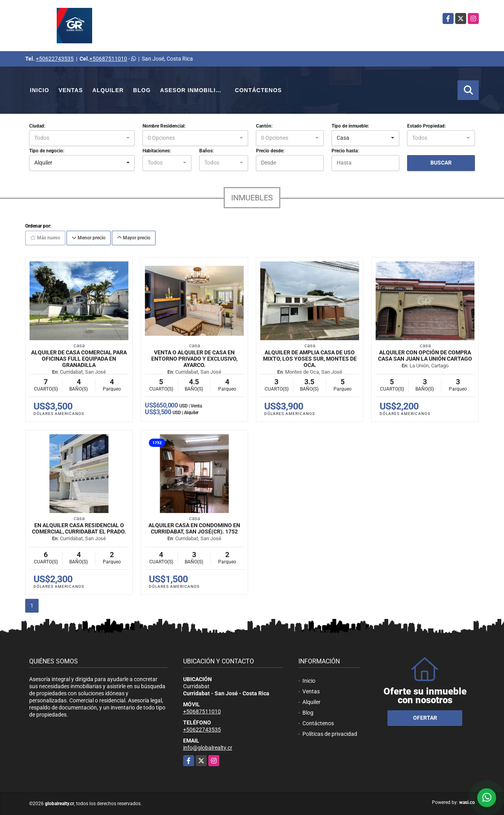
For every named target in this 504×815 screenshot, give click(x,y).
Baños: (207, 151)
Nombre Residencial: (164, 126)
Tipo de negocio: (47, 151)
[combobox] (82, 138)
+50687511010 (108, 59)
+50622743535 (55, 59)
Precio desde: (270, 151)
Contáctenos (258, 90)
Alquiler (108, 90)
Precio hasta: (345, 151)
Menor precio (89, 238)
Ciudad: (37, 126)
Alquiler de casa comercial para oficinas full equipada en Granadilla (79, 359)
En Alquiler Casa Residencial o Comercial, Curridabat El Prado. (79, 528)
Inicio (40, 90)
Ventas (71, 90)
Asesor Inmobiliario (195, 90)
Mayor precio (134, 238)
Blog (142, 90)
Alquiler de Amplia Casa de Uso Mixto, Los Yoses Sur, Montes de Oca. (310, 359)
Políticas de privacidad (330, 734)
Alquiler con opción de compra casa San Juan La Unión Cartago (425, 356)
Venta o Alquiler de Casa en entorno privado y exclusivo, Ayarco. (194, 359)
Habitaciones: (157, 151)
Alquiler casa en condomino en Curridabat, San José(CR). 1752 (194, 528)
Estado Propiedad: (426, 126)
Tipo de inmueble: (350, 126)
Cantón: (264, 126)
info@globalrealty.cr (208, 748)
